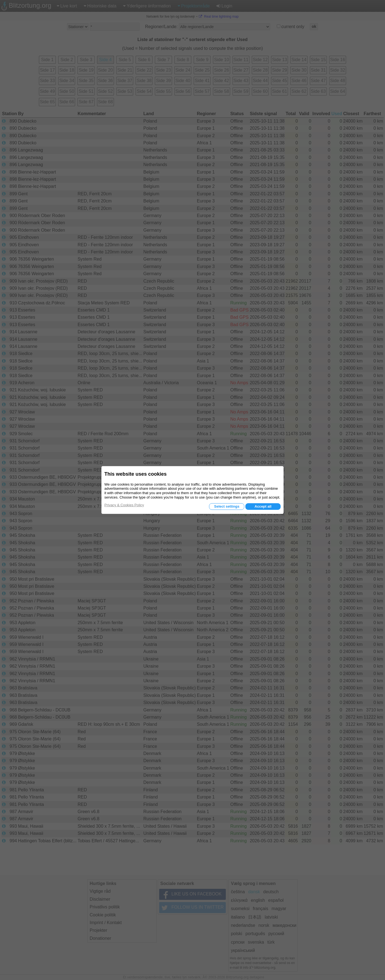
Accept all (263, 506)
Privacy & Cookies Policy (124, 505)
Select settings (227, 506)
